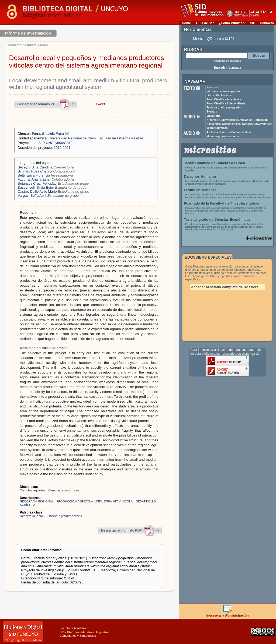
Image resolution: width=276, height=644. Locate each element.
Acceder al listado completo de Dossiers (225, 287)
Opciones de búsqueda (228, 61)
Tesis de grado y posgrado (224, 108)
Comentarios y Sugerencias (78, 636)
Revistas (212, 87)
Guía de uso (205, 23)
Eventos (212, 112)
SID (253, 23)
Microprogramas (217, 128)
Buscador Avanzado (227, 68)
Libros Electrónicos (219, 95)
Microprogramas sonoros (223, 136)
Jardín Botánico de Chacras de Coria (215, 163)
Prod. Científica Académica (224, 99)
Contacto (267, 23)
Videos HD (213, 116)
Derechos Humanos (200, 176)
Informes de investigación (223, 91)
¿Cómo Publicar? (232, 23)
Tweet (100, 104)
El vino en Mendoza (200, 190)
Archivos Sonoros (229, 132)
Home (186, 23)
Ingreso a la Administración (228, 614)
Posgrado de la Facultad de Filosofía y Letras (222, 203)
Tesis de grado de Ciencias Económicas (217, 219)
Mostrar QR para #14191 (214, 39)
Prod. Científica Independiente (226, 103)
